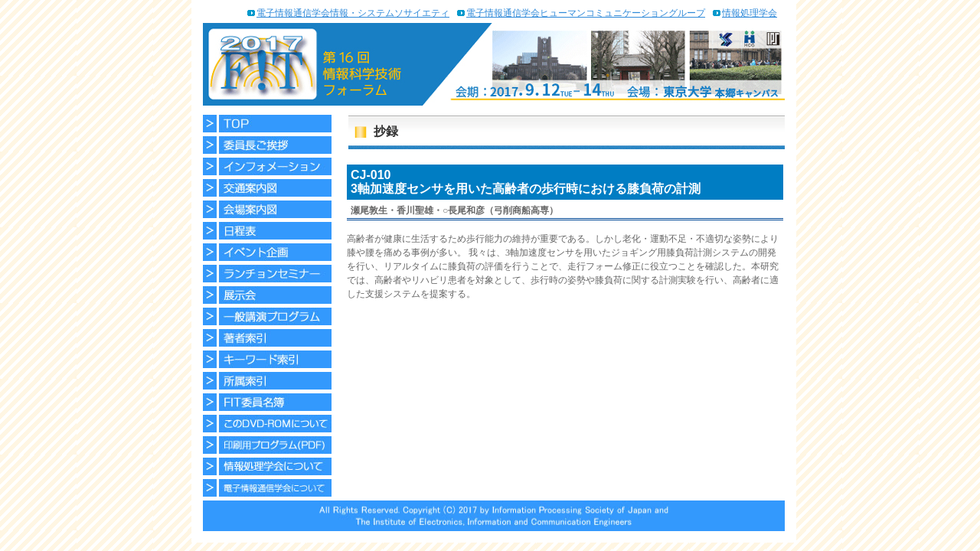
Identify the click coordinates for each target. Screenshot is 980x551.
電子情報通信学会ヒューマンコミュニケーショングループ (586, 13)
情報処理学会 (750, 13)
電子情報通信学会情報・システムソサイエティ (353, 13)
